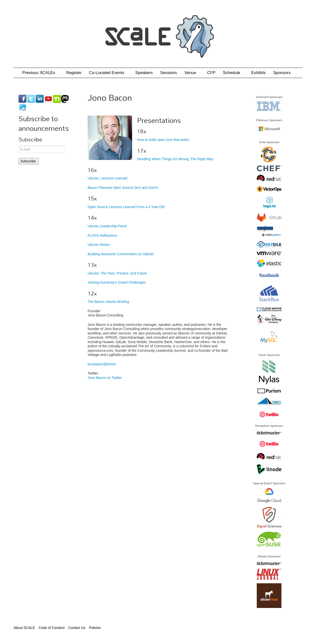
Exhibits (258, 73)
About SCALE (24, 628)
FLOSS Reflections (102, 235)
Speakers (144, 73)
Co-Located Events (109, 73)
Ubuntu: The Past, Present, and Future (117, 273)
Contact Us (77, 628)
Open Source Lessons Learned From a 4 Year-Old (126, 207)
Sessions (169, 73)
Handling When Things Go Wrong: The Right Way (175, 159)
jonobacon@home (102, 364)
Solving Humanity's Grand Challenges (117, 282)
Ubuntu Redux (99, 245)
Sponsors (282, 73)
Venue (192, 73)
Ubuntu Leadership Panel (107, 226)
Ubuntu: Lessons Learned (107, 178)
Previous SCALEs (40, 73)
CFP (211, 73)
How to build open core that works (163, 140)
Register (74, 73)
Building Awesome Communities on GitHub (121, 254)
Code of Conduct (51, 628)
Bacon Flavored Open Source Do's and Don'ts (123, 188)
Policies (95, 628)
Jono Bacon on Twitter (105, 378)
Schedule (233, 73)
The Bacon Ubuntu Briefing (108, 302)
